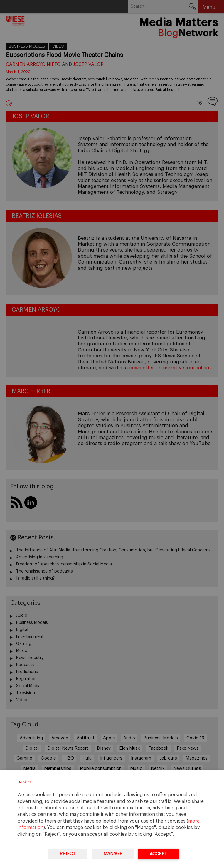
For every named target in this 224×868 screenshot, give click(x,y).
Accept (159, 854)
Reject (68, 854)
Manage (113, 854)
